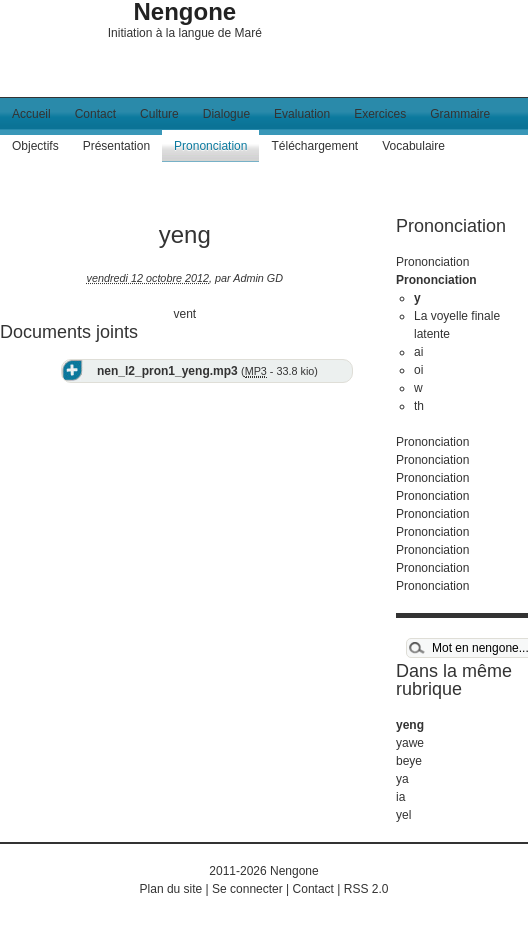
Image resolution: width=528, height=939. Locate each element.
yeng (410, 725)
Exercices (380, 114)
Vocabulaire (413, 146)
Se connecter (247, 889)
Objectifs (35, 146)
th (419, 406)
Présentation (116, 146)
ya (402, 779)
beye (409, 761)
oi (418, 370)
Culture (159, 114)
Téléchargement (314, 146)
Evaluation (302, 114)
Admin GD (258, 278)
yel (403, 815)
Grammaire (460, 114)
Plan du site (171, 889)
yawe (410, 743)
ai (418, 352)
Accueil (31, 114)
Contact (95, 114)
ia (400, 797)
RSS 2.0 (366, 889)
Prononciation (210, 146)
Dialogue (226, 114)
